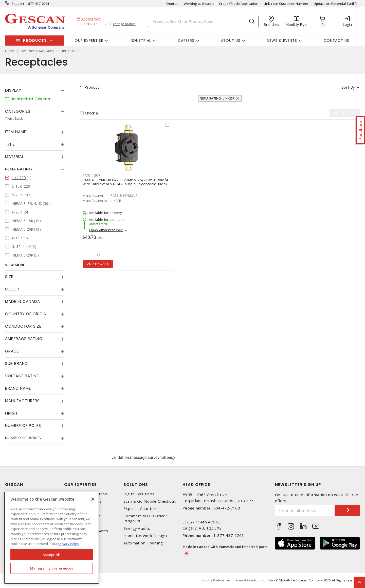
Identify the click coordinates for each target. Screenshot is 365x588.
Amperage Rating (24, 339)
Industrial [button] (140, 41)
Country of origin (26, 314)
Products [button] (35, 40)
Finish (11, 413)
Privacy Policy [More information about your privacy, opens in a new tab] (69, 544)
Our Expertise (80, 485)
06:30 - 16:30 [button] (92, 24)
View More (15, 265)
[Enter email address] (305, 511)
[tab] (35, 90)
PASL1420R (92, 175)
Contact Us (336, 41)
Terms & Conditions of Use (254, 580)
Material (14, 157)
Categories (18, 111)
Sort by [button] (348, 87)
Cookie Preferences (216, 580)
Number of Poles (23, 426)
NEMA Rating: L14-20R (217, 98)
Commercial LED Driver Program (145, 518)
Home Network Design (145, 536)
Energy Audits (137, 528)
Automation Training (143, 543)
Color (12, 289)
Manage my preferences (52, 568)
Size (9, 277)
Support (18, 4)
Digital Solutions (139, 494)
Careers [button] (186, 41)
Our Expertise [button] (89, 41)
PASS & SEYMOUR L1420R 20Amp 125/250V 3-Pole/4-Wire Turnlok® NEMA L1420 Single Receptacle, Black (126, 182)
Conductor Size (23, 326)
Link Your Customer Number (286, 4)
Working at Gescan (199, 4)
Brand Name (18, 388)
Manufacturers (22, 401)
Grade (12, 351)
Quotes (172, 4)
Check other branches (106, 230)
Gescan (14, 485)
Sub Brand (16, 364)
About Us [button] (231, 41)
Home (10, 51)
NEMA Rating (19, 169)
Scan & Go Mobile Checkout (150, 501)
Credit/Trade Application (239, 4)
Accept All (52, 555)
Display (13, 90)
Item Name (16, 132)
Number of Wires (23, 438)
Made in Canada (23, 301)
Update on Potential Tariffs (335, 4)
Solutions (136, 485)
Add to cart (98, 264)
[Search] (203, 21)
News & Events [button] (282, 41)
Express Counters (141, 509)
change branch (124, 24)
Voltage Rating (22, 376)
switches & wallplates (38, 51)
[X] (93, 499)
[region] (52, 538)
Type (10, 144)
